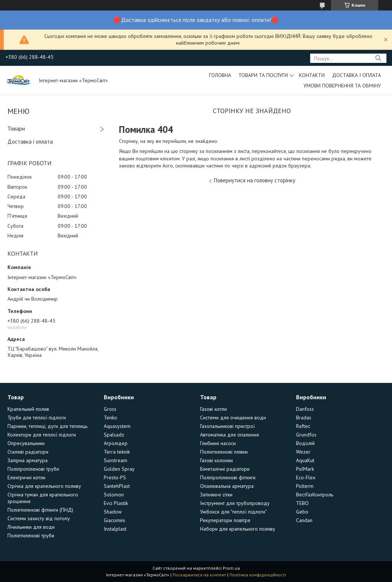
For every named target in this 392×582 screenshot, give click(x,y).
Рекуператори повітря (225, 520)
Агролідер (116, 443)
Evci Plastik (116, 503)
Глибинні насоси (218, 443)
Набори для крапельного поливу (238, 529)
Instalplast (115, 529)
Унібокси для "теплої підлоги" (233, 512)
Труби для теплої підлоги (37, 418)
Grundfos (306, 435)
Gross (110, 409)
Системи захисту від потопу (39, 518)
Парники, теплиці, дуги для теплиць (47, 426)
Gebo (302, 512)
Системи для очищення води (233, 418)
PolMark (305, 469)
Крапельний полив (28, 409)
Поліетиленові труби (31, 535)
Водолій (305, 443)
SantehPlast (117, 486)
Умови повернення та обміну (342, 86)
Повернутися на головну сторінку (255, 180)
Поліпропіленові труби (33, 469)
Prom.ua (231, 568)
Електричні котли (26, 477)
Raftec (303, 426)
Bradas (304, 418)
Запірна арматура (28, 460)
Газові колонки (216, 460)
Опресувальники (26, 443)
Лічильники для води (31, 527)
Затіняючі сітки (216, 495)
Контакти (312, 75)
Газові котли (213, 409)
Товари (16, 129)
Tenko (110, 418)
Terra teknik (117, 452)
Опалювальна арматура (227, 486)
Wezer (303, 452)
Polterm (305, 486)
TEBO (302, 503)
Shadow (113, 512)
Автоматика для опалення (229, 435)
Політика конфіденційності (258, 575)
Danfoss (305, 409)
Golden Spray (119, 469)
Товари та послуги (263, 75)
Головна (220, 75)
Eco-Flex (306, 477)
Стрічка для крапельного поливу (44, 486)
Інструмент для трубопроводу (235, 503)
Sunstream (115, 460)
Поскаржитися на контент (199, 575)
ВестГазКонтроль (315, 495)
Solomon (114, 495)
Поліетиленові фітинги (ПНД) (40, 510)
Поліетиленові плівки (224, 452)
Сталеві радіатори (28, 452)
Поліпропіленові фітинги (228, 477)
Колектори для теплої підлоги (42, 435)
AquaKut (305, 460)
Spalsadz (114, 435)
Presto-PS (115, 477)
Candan (304, 520)
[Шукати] (378, 58)
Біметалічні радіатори (225, 469)
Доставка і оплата (356, 75)
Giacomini (114, 520)
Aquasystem (117, 426)
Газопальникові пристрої (227, 426)
